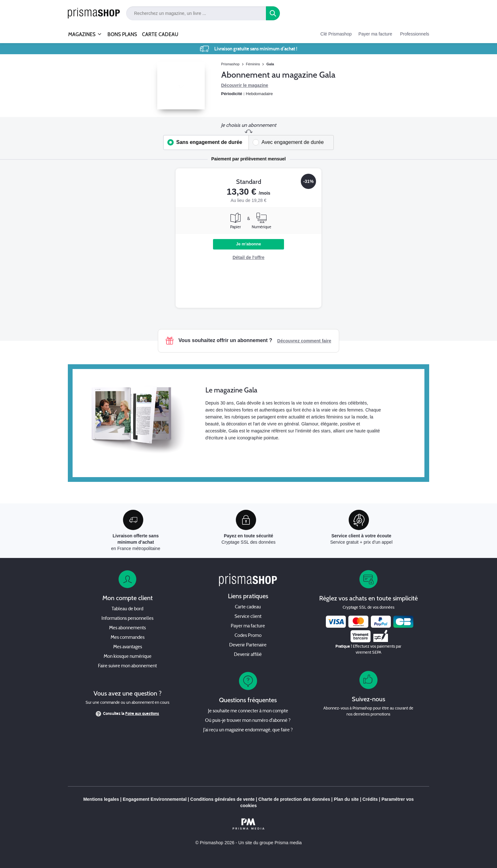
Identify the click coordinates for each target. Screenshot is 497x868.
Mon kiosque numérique (128, 657)
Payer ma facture (375, 34)
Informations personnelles (127, 619)
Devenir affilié (248, 655)
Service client (248, 617)
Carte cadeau (248, 607)
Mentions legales (101, 799)
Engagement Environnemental (155, 799)
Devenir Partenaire (248, 645)
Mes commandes (128, 638)
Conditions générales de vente (222, 799)
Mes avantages (128, 647)
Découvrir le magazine (245, 85)
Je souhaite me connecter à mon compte (248, 711)
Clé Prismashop (336, 34)
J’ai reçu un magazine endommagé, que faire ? (248, 730)
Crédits (370, 799)
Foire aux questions (142, 714)
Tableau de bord (127, 609)
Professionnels (415, 34)
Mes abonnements (127, 628)
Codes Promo (248, 636)
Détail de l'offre (249, 257)
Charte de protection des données (294, 799)
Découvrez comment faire (304, 341)
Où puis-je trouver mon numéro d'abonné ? (248, 721)
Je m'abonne (249, 244)
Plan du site (346, 799)
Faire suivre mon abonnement (127, 666)
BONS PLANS (122, 34)
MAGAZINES (82, 32)
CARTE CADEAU (160, 34)
